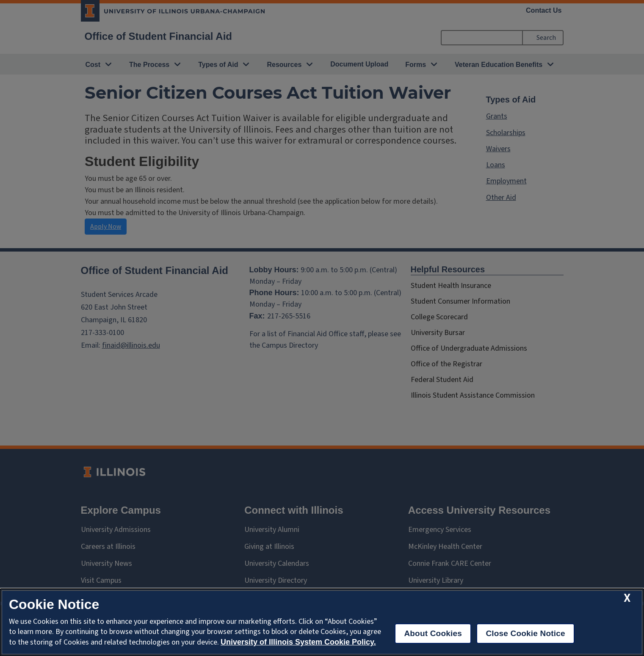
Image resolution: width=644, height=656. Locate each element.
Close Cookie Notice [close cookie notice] (525, 633)
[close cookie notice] (627, 598)
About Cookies (433, 633)
